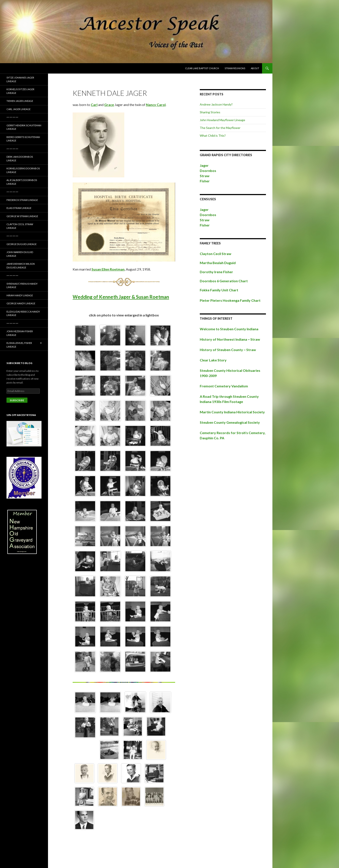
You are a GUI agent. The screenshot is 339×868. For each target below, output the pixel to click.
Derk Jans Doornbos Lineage (20, 159)
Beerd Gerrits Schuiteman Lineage (23, 139)
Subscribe (17, 400)
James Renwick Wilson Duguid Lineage (21, 266)
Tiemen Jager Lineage (20, 101)
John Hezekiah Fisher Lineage (20, 333)
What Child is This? (213, 136)
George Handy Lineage (21, 303)
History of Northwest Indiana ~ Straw (230, 339)
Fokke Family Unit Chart (219, 290)
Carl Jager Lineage (18, 109)
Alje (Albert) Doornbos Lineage (22, 182)
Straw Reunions (235, 68)
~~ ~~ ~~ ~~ (12, 117)
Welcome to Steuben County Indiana (229, 329)
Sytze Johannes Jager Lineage (20, 79)
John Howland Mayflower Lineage (222, 120)
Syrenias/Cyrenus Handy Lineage (22, 286)
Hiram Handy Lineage (20, 295)
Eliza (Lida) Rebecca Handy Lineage (23, 313)
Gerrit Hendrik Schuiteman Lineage (24, 127)
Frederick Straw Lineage (22, 200)
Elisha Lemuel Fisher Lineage (19, 345)
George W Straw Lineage (22, 216)
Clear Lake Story (213, 360)
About (255, 68)
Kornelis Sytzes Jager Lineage (20, 91)
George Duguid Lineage (22, 244)
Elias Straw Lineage (19, 208)
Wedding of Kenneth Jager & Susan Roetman (121, 297)
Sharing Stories (210, 112)
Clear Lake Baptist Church (202, 68)
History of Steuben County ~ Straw (228, 350)
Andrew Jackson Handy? (216, 104)
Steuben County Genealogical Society (230, 422)
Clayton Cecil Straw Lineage (20, 226)
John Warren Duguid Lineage (20, 254)
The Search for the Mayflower (220, 128)
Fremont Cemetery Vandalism (224, 386)
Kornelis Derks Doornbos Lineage (23, 170)
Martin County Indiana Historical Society (232, 412)
